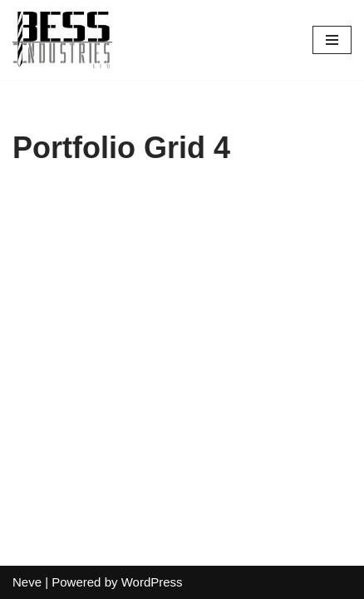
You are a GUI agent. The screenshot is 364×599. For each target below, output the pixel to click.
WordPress (152, 582)
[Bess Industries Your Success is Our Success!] (62, 40)
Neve (27, 582)
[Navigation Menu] (332, 40)
